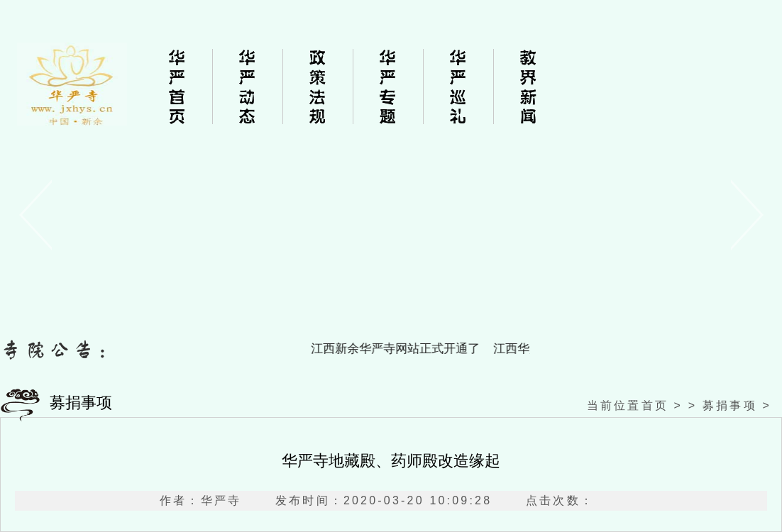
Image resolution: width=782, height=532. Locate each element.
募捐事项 (730, 405)
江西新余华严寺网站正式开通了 (400, 349)
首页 (655, 405)
